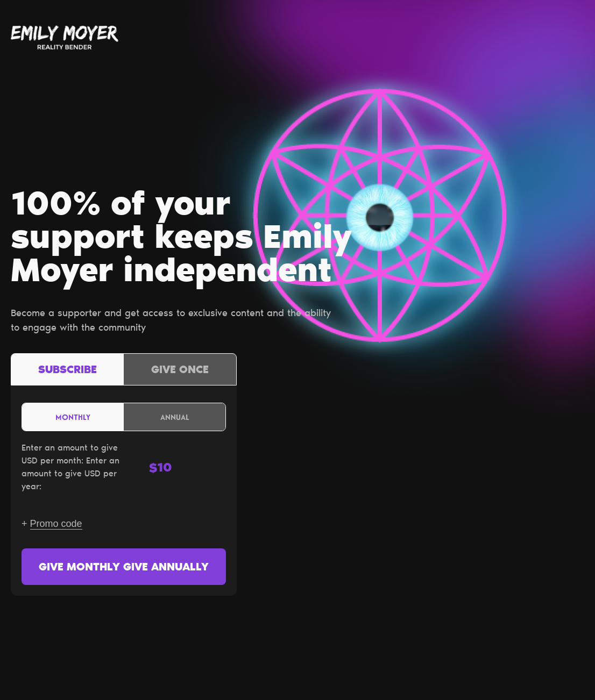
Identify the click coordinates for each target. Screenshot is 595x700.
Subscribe (68, 370)
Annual (175, 417)
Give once (180, 370)
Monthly (73, 417)
